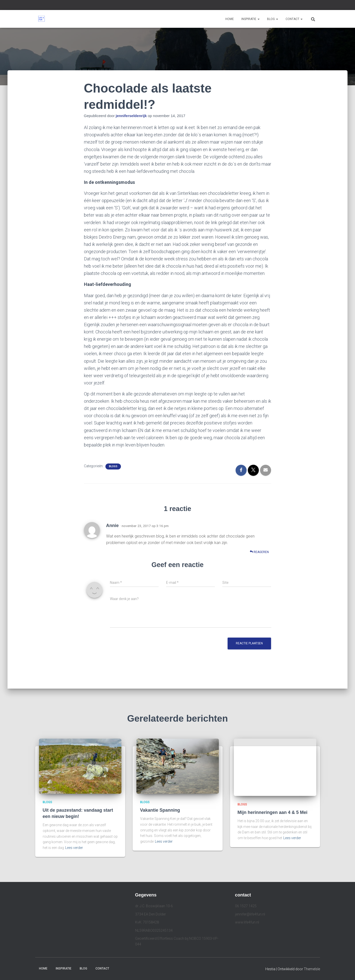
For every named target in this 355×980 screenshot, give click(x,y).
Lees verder (74, 848)
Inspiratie (250, 19)
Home (230, 19)
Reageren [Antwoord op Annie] (259, 552)
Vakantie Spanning (160, 810)
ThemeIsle (312, 969)
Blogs (113, 466)
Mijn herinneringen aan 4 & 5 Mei (273, 812)
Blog (273, 19)
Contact (294, 19)
